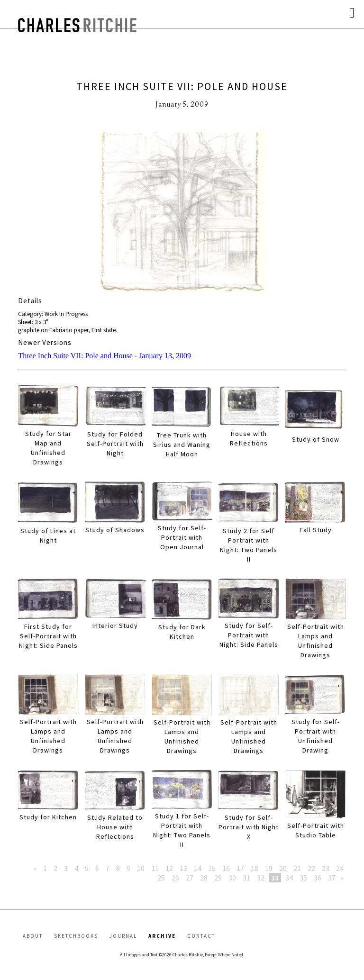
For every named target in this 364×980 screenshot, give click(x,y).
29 (218, 878)
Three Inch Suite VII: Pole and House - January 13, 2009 (105, 356)
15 (212, 868)
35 (303, 878)
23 (326, 868)
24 (340, 868)
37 (332, 878)
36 (318, 878)
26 (175, 878)
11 (155, 868)
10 (141, 868)
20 (283, 868)
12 (169, 868)
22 (311, 868)
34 (289, 878)
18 (255, 868)
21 (297, 868)
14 (198, 868)
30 (232, 878)
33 (275, 878)
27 (190, 878)
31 (246, 878)
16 (226, 868)
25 (161, 878)
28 (204, 878)
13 (183, 868)
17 (240, 868)
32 (261, 878)
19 (269, 868)
